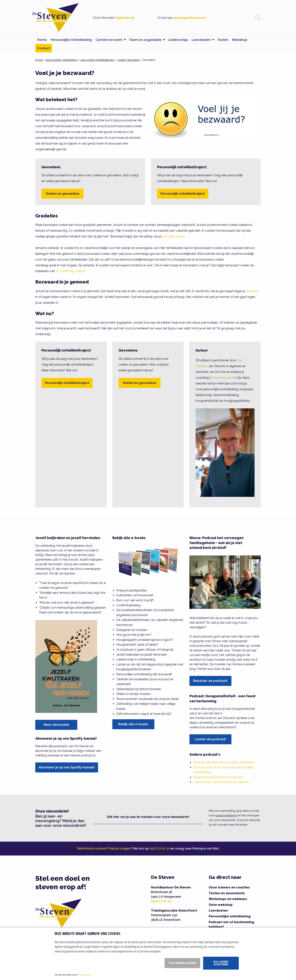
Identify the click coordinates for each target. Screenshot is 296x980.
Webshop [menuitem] (240, 40)
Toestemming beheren (182, 963)
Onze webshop (221, 905)
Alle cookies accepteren (221, 963)
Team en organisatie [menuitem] (145, 40)
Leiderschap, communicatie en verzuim (221, 782)
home (39, 60)
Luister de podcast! (210, 739)
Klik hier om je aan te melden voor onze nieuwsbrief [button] (148, 817)
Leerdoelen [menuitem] (201, 40)
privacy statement (84, 975)
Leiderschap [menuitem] (178, 40)
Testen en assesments (227, 893)
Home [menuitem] (42, 40)
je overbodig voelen (70, 271)
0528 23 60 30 (125, 18)
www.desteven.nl (223, 378)
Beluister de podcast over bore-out (218, 777)
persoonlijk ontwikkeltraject (98, 60)
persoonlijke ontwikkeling (62, 60)
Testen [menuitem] (223, 40)
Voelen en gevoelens (63, 194)
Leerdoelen (218, 911)
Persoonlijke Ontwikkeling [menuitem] (71, 40)
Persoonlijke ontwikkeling (230, 916)
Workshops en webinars (228, 899)
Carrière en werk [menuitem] (109, 40)
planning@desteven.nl (189, 18)
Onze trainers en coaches (229, 887)
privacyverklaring (226, 815)
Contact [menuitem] (44, 48)
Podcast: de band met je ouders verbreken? (224, 762)
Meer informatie (56, 725)
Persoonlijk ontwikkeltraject (183, 194)
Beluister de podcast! (210, 681)
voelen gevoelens (129, 60)
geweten (252, 291)
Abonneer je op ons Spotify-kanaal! (67, 767)
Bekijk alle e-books (133, 724)
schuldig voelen (173, 236)
